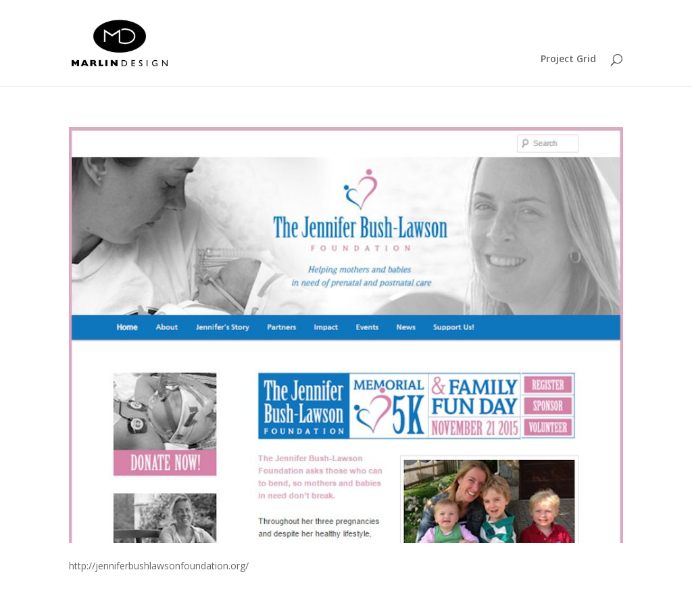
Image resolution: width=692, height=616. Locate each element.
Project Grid (568, 60)
